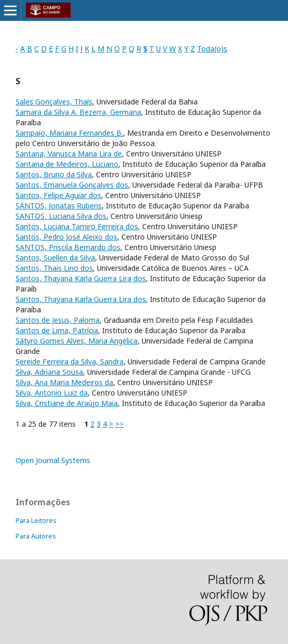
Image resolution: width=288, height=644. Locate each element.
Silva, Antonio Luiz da (52, 393)
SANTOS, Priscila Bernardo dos (68, 247)
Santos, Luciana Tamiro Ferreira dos (77, 226)
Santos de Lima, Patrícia (57, 330)
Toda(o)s (212, 49)
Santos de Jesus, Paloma (58, 320)
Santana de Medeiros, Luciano (67, 164)
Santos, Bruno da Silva (54, 174)
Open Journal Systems (53, 460)
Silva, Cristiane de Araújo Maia (67, 403)
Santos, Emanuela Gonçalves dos (72, 185)
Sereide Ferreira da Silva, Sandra (70, 362)
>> (119, 424)
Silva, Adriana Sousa (49, 372)
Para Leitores (36, 520)
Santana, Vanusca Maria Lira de (69, 154)
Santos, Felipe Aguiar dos (58, 195)
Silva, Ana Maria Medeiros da (64, 382)
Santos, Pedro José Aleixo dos (66, 237)
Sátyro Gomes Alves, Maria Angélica (77, 341)
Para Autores (36, 536)
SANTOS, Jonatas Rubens (59, 206)
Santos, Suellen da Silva (55, 258)
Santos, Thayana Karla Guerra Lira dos (81, 278)
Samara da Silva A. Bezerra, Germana (78, 112)
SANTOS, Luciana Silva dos (61, 216)
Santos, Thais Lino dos (54, 268)
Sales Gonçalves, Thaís (54, 102)
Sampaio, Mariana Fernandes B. (69, 133)
